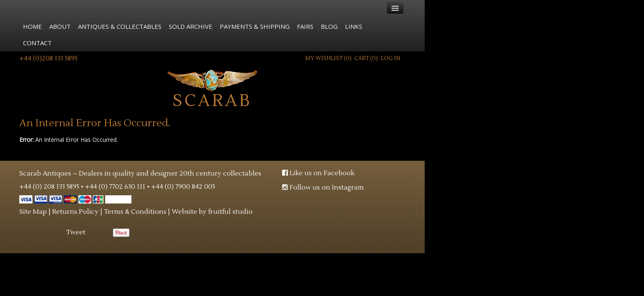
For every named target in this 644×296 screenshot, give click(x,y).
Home (32, 26)
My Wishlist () (328, 58)
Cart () (366, 58)
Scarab (213, 88)
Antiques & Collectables (120, 26)
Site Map (33, 212)
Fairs (305, 26)
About (60, 26)
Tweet (76, 232)
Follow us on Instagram (323, 187)
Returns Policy (75, 212)
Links (354, 26)
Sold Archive (191, 26)
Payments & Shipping (255, 26)
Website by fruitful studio (212, 212)
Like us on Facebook (318, 173)
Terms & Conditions (135, 212)
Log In (390, 58)
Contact (37, 43)
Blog (329, 26)
